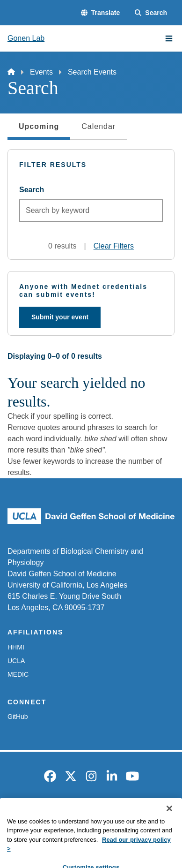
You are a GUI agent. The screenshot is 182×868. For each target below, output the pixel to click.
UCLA (16, 661)
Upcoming (39, 129)
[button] (100, 13)
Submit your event (60, 317)
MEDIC (18, 674)
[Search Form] (151, 13)
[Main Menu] (169, 38)
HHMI (16, 647)
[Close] (169, 823)
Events (41, 72)
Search (32, 190)
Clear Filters (114, 246)
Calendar (98, 126)
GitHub (18, 717)
